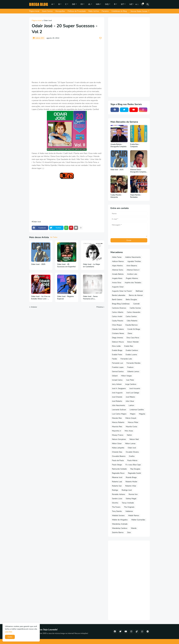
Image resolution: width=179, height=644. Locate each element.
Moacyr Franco (118, 435)
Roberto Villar (131, 486)
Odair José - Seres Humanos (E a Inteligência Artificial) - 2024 (92, 298)
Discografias (60, 11)
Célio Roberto (132, 321)
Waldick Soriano (118, 516)
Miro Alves (129, 431)
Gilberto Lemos (133, 372)
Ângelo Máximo (132, 278)
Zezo (129, 532)
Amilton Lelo (132, 274)
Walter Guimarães (138, 520)
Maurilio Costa (131, 427)
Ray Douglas (135, 469)
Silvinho (115, 503)
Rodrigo (115, 490)
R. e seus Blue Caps (133, 465)
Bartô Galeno (117, 300)
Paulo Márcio (132, 460)
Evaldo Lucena (131, 355)
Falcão (114, 359)
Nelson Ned (134, 439)
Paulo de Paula (118, 460)
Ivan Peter (130, 380)
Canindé (136, 304)
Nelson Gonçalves (119, 439)
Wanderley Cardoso (120, 528)
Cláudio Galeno (118, 329)
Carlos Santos (131, 316)
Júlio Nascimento (119, 405)
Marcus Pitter (133, 422)
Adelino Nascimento (133, 257)
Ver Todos (54, 237)
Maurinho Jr (117, 431)
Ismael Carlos (117, 380)
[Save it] (100, 38)
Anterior (34, 307)
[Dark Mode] (137, 4)
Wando (134, 528)
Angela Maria (117, 278)
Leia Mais (9, 632)
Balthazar (139, 291)
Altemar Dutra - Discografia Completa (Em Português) (138, 171)
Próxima (100, 307)
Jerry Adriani (117, 384)
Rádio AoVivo (94, 11)
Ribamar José (117, 477)
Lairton (131, 405)
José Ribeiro (130, 397)
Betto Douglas (131, 300)
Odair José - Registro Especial (66, 298)
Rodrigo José (127, 490)
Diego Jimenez (117, 338)
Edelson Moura (118, 342)
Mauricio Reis (117, 427)
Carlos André (117, 316)
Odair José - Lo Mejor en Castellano (92, 266)
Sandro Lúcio (117, 499)
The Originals (129, 507)
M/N (98, 4)
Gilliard (115, 376)
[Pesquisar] (148, 4)
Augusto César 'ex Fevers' (122, 291)
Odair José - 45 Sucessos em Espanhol (66, 266)
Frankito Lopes (118, 367)
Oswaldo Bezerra (119, 456)
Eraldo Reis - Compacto (135, 146)
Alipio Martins (117, 266)
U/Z (131, 4)
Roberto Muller (131, 482)
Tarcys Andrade (128, 503)
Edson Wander (133, 342)
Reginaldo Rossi (118, 473)
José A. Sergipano (119, 388)
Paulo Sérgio (117, 465)
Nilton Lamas (130, 444)
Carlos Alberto (118, 312)
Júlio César (130, 401)
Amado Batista (118, 274)
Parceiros (105, 11)
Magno (133, 414)
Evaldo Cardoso (132, 350)
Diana (130, 333)
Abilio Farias (117, 257)
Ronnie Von (133, 494)
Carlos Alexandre (134, 312)
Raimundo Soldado (119, 469)
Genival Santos (118, 372)
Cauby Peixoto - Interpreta (116, 196)
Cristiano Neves (118, 333)
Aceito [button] (10, 637)
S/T (122, 4)
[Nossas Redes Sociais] (140, 11)
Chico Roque (117, 325)
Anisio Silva (117, 283)
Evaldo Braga (117, 350)
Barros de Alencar (136, 295)
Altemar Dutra (118, 270)
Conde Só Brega (134, 329)
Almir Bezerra (132, 266)
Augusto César (118, 287)
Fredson (130, 367)
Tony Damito (117, 511)
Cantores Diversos (119, 308)
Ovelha (132, 456)
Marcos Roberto (118, 422)
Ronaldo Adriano (119, 494)
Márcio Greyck (131, 418)
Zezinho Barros (118, 532)
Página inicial (37, 21)
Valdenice (129, 511)
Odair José (48, 21)
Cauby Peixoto (118, 321)
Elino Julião (116, 346)
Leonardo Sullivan (119, 410)
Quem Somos (47, 11)
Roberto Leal (117, 482)
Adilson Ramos (118, 261)
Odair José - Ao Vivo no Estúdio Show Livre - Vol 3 (41, 298)
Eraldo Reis (129, 346)
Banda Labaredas (119, 295)
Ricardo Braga (131, 477)
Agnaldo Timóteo (134, 261)
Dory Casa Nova (133, 338)
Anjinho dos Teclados (133, 283)
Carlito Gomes (135, 308)
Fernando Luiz (117, 363)
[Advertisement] (67, 60)
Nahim (129, 435)
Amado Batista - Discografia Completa (118, 146)
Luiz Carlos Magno (119, 414)
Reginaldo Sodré (134, 473)
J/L (89, 4)
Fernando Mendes (134, 363)
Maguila (142, 414)
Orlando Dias (117, 452)
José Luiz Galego (133, 393)
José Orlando (117, 397)
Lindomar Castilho (137, 410)
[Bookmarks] (142, 4)
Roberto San (117, 486)
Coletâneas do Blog (119, 11)
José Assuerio (135, 388)
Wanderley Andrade (120, 524)
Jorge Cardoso (131, 384)
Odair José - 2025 (38, 264)
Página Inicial (34, 11)
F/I (82, 4)
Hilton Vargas (126, 376)
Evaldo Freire (117, 355)
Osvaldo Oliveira (132, 452)
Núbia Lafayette (118, 448)
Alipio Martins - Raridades (136, 196)
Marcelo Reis (117, 418)
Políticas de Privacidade (77, 11)
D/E (74, 4)
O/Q (107, 4)
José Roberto (117, 401)
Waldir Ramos (134, 516)
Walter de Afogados (120, 520)
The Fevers (116, 507)
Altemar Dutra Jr (133, 270)
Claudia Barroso (131, 325)
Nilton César (117, 444)
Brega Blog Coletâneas (121, 304)
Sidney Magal (131, 499)
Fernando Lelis (126, 359)
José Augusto (117, 393)
